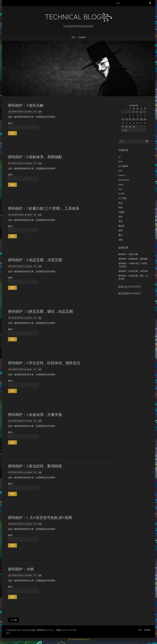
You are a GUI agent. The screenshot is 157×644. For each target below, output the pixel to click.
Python (122, 175)
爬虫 (120, 235)
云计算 (121, 194)
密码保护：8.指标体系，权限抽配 (35, 157)
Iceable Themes (68, 630)
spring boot (124, 180)
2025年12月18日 (17, 421)
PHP (120, 171)
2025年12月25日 (17, 163)
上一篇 (13, 620)
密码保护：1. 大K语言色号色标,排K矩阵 (40, 518)
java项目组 (123, 166)
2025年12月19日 (17, 369)
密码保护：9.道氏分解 (26, 105)
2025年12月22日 (17, 318)
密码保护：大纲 (21, 569)
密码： (23, 126)
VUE (120, 189)
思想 (120, 221)
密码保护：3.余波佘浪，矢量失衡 (35, 415)
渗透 (120, 230)
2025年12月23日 (17, 266)
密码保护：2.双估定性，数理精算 (35, 466)
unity (121, 184)
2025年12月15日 (17, 524)
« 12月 (124, 130)
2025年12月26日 (17, 112)
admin (30, 112)
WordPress (50, 630)
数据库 (121, 226)
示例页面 (82, 37)
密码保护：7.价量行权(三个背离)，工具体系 (44, 208)
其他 (120, 203)
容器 (120, 217)
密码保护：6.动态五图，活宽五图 (35, 260)
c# (119, 157)
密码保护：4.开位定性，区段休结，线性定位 (44, 363)
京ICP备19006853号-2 (79, 639)
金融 (40, 112)
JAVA (120, 161)
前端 (120, 207)
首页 (73, 37)
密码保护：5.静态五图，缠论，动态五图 (40, 311)
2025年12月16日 (17, 472)
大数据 (121, 212)
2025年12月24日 (17, 215)
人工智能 (122, 198)
